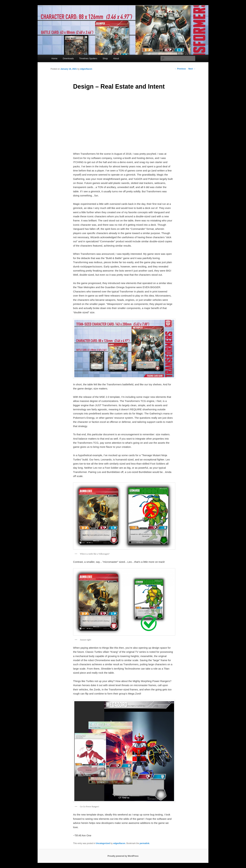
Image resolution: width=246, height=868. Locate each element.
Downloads (68, 58)
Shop (105, 58)
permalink (144, 843)
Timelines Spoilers (88, 58)
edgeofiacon (86, 69)
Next (192, 69)
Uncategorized (103, 843)
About (116, 58)
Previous (180, 69)
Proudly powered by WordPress (123, 856)
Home (54, 58)
